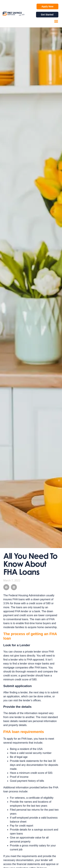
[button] (56, 21)
